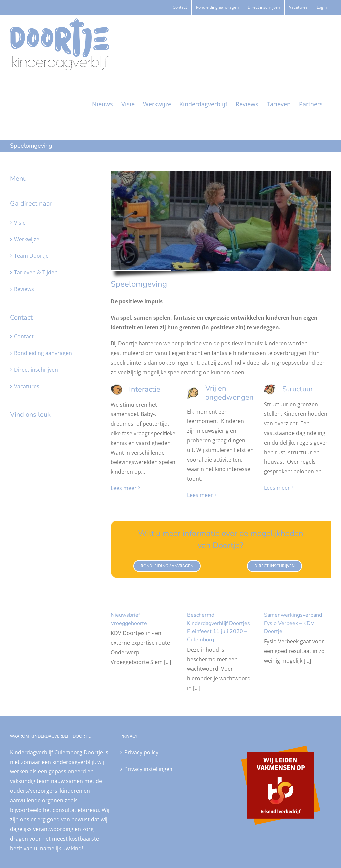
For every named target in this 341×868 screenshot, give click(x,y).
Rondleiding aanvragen (43, 353)
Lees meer (124, 488)
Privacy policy (141, 752)
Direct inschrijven (36, 370)
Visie (20, 223)
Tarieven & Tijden (36, 272)
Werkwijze (27, 239)
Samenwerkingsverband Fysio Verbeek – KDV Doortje (293, 623)
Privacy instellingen (148, 769)
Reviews (24, 289)
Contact (24, 336)
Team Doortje (31, 256)
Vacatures (27, 386)
